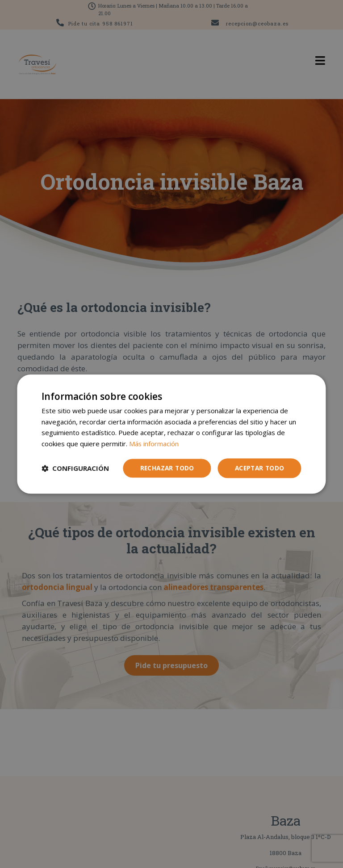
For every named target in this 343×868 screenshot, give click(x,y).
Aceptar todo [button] (259, 468)
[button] (75, 468)
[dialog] (171, 434)
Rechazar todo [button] (164, 468)
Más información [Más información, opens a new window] (154, 444)
